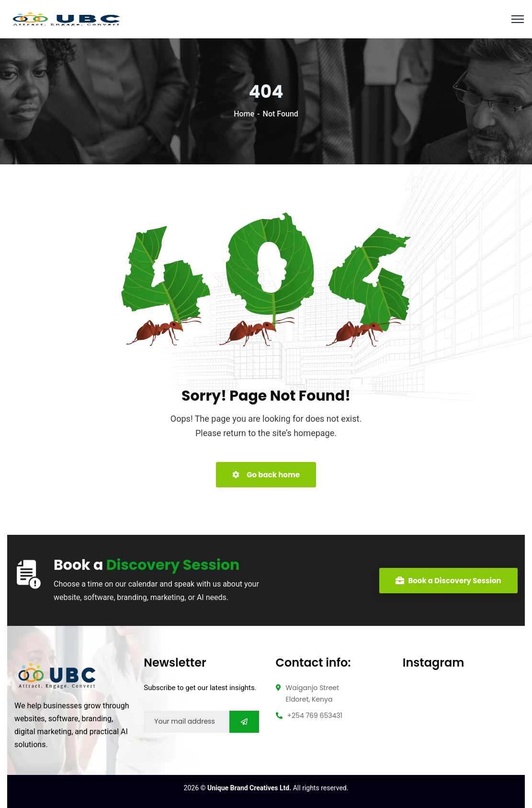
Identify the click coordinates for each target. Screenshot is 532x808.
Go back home (266, 475)
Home (244, 114)
